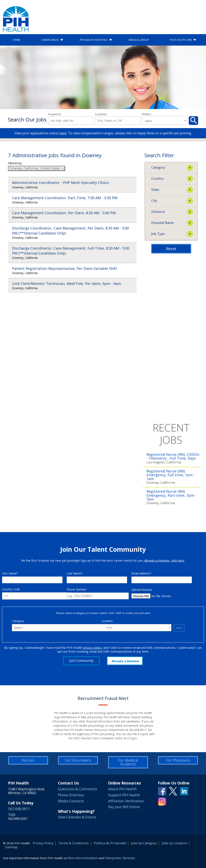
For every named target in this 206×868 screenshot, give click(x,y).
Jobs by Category (144, 843)
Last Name (74, 573)
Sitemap (11, 847)
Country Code (11, 589)
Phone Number (77, 589)
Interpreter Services (120, 858)
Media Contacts (71, 801)
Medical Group (139, 40)
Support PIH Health (124, 795)
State (155, 190)
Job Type (158, 234)
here (63, 133)
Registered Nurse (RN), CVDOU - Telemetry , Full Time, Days (173, 456)
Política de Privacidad (110, 843)
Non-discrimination (83, 858)
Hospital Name (163, 223)
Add (179, 628)
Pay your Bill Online (124, 807)
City (154, 201)
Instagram (162, 801)
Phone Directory (71, 795)
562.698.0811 (19, 809)
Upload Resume (142, 590)
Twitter (173, 791)
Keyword (54, 114)
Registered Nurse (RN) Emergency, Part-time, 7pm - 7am (171, 495)
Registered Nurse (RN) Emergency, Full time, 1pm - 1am (171, 475)
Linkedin (184, 791)
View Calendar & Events (77, 817)
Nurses (28, 760)
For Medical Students (128, 762)
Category (158, 167)
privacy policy (92, 648)
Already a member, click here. (164, 560)
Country (157, 178)
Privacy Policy (43, 843)
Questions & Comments (78, 789)
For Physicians (178, 760)
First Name (9, 573)
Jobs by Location (174, 843)
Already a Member (126, 661)
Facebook (162, 791)
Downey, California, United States (35, 168)
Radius (146, 114)
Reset (171, 249)
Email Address (141, 573)
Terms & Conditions (74, 843)
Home (17, 40)
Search (193, 121)
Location (101, 114)
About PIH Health (122, 789)
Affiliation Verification (126, 801)
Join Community (81, 661)
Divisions (158, 212)
